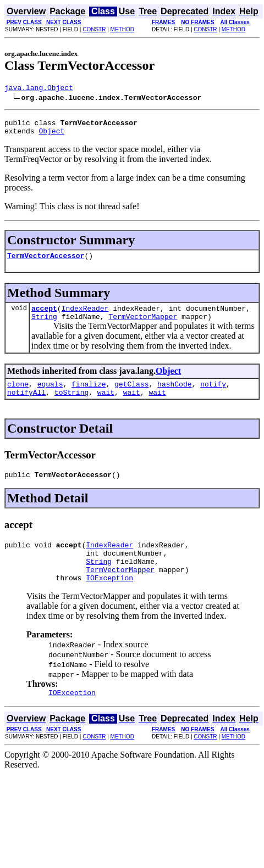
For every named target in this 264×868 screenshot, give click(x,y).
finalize (89, 395)
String (44, 326)
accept (44, 316)
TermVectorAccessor (46, 262)
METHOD (122, 29)
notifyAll (26, 405)
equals (50, 395)
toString (71, 405)
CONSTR (94, 29)
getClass (131, 395)
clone (18, 395)
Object (51, 136)
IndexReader (85, 316)
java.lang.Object (39, 89)
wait (106, 405)
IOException (109, 601)
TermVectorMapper (143, 326)
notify (213, 395)
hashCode (174, 395)
